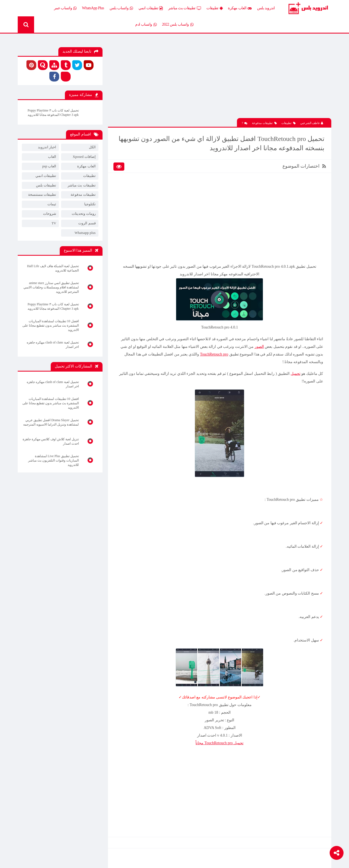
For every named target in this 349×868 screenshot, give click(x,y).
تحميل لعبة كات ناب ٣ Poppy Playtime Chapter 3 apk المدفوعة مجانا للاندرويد (53, 113)
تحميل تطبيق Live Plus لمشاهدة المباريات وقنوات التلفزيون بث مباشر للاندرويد (53, 460)
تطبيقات (214, 8)
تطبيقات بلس (46, 185)
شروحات (50, 214)
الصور (259, 347)
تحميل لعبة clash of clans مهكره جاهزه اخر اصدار (53, 345)
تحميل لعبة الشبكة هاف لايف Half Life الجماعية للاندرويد (53, 268)
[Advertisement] (219, 80)
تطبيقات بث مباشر (185, 8)
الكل (92, 147)
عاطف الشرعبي (312, 123)
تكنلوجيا (90, 204)
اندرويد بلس (266, 8)
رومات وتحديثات (84, 214)
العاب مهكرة (240, 8)
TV (54, 223)
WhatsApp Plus (93, 8)
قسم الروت (87, 223)
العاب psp (49, 166)
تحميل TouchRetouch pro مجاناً (219, 743)
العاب (52, 157)
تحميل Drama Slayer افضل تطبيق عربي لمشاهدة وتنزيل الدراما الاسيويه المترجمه (51, 422)
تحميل (296, 374)
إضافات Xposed (84, 157)
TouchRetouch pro (214, 354)
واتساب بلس (121, 8)
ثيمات (52, 204)
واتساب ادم (146, 25)
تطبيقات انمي (151, 8)
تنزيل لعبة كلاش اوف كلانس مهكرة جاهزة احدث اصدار (51, 441)
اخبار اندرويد (47, 147)
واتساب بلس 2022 (178, 25)
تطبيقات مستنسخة (42, 195)
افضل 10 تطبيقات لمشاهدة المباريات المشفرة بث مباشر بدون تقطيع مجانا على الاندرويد (51, 325)
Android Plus (308, 8)
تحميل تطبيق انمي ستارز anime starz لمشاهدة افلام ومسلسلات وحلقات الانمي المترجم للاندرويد (51, 287)
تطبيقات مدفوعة (264, 123)
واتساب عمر (65, 8)
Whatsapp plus (85, 233)
